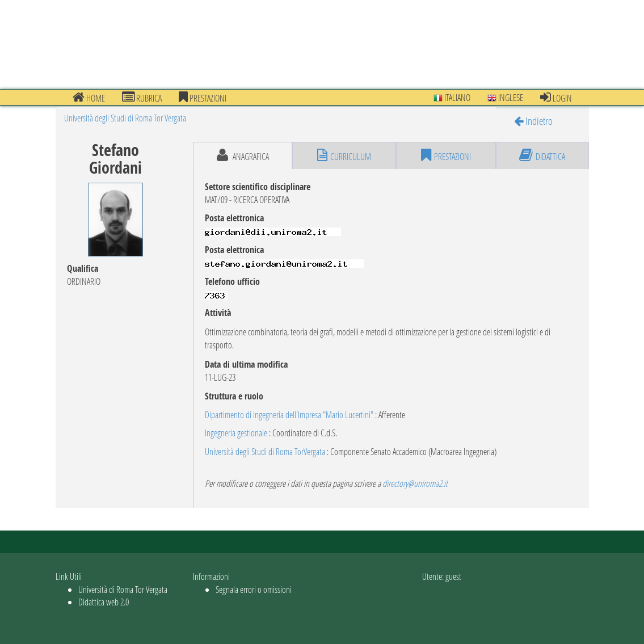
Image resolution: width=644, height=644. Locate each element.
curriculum (344, 155)
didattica (542, 155)
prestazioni (203, 98)
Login (556, 98)
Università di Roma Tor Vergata (123, 589)
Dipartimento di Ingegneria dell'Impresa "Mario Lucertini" (289, 414)
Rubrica (142, 98)
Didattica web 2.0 (104, 602)
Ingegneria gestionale (236, 433)
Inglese (505, 97)
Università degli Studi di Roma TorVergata (265, 451)
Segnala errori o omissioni (254, 589)
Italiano (452, 97)
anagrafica (243, 155)
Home (89, 98)
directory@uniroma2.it (415, 483)
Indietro (533, 121)
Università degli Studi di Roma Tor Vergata (125, 118)
